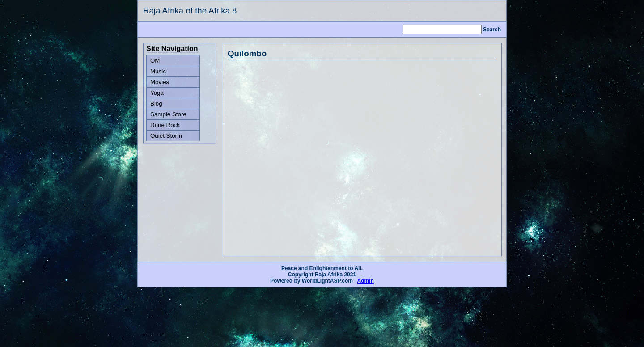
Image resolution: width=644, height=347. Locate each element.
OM (155, 61)
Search (492, 30)
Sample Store (168, 114)
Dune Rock (165, 125)
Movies (160, 82)
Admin (366, 281)
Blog (156, 104)
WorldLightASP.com (327, 281)
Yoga (157, 93)
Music (158, 71)
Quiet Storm (166, 136)
